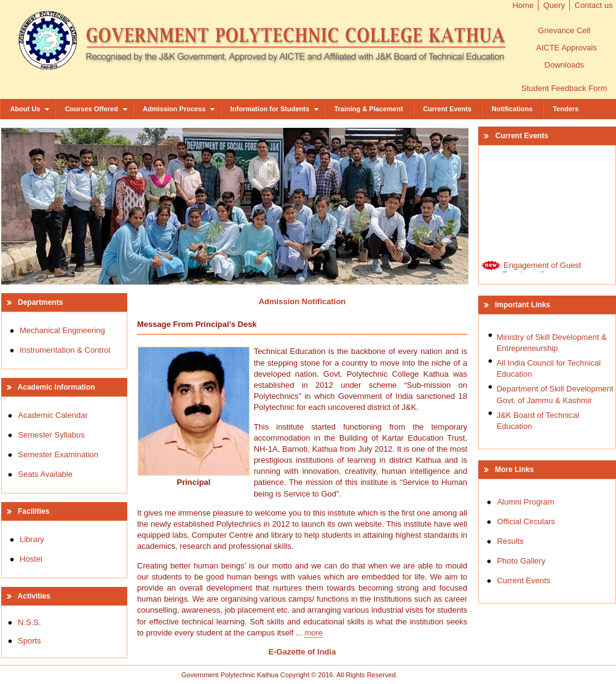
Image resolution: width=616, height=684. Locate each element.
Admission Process (179, 109)
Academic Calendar (53, 415)
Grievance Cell (564, 30)
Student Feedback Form (564, 88)
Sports (30, 641)
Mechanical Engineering (62, 330)
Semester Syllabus (51, 435)
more (314, 633)
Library (32, 539)
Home (523, 5)
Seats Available (45, 474)
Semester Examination (58, 454)
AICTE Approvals (567, 48)
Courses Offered (97, 109)
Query (554, 5)
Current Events (447, 109)
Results (510, 541)
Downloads (564, 65)
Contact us (594, 5)
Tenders (566, 109)
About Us (30, 109)
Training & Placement (368, 109)
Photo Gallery (521, 561)
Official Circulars (526, 521)
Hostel (31, 559)
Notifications (512, 109)
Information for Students (275, 109)
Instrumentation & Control (65, 350)
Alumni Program (525, 502)
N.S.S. (30, 622)
